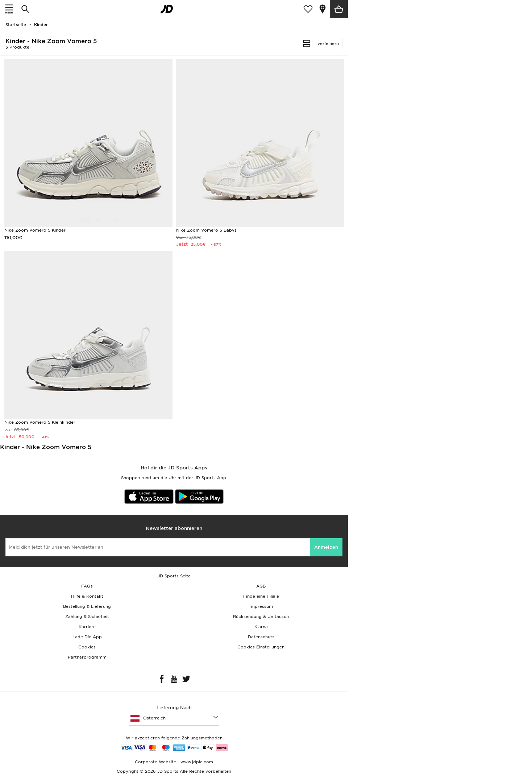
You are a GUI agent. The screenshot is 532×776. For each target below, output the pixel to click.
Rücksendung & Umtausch (261, 617)
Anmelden (326, 547)
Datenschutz (261, 637)
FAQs (87, 586)
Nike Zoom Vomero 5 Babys (206, 230)
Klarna (261, 627)
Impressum (261, 606)
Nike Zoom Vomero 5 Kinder (35, 230)
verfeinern (328, 43)
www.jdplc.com (196, 762)
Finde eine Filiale (261, 596)
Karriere (87, 627)
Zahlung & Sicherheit (87, 617)
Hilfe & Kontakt (87, 596)
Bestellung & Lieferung (87, 606)
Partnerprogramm (87, 657)
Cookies (87, 647)
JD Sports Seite (174, 576)
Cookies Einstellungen (261, 647)
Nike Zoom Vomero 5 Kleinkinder (40, 422)
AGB (261, 586)
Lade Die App (87, 637)
